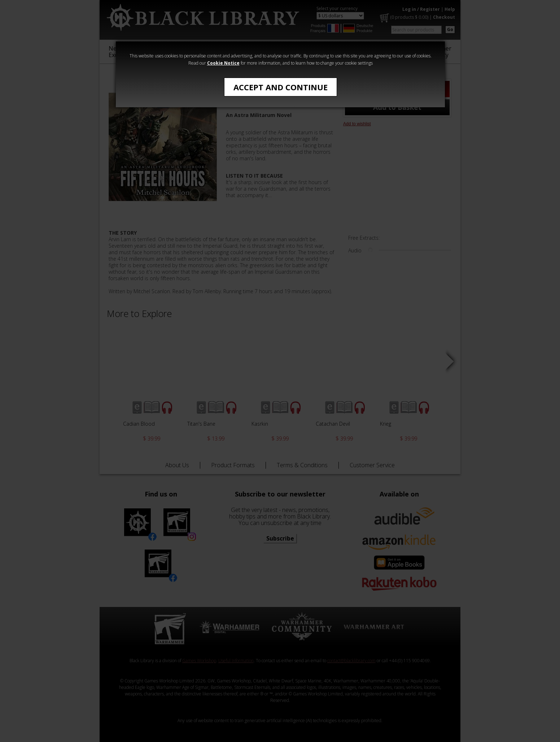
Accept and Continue (281, 87)
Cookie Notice (223, 63)
